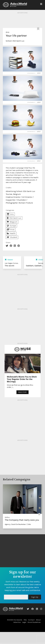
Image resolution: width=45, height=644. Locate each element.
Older (39, 260)
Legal (24, 622)
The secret (9, 266)
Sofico (7, 517)
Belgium (12, 222)
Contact (31, 620)
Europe (11, 226)
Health (11, 233)
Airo (7, 32)
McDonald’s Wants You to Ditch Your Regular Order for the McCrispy (22, 379)
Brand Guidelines (34, 622)
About (38, 620)
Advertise (17, 622)
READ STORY (22, 392)
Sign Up (35, 597)
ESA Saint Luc (18, 41)
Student (12, 237)
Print (11, 230)
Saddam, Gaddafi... (34, 266)
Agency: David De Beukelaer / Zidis (18, 524)
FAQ (25, 620)
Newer (9, 260)
